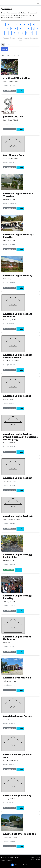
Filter (5, 49)
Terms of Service (7, 861)
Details (20, 91)
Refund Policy (35, 860)
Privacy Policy (35, 857)
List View (6, 55)
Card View (15, 55)
